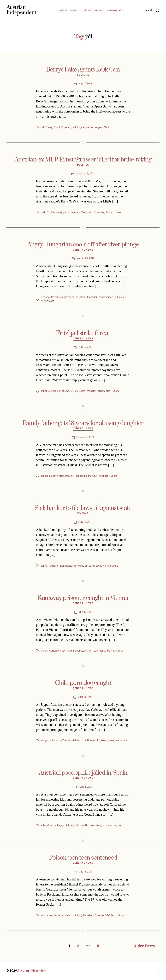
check (44, 651)
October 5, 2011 (85, 437)
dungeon (53, 391)
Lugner (81, 128)
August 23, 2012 (85, 259)
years (116, 391)
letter (57, 916)
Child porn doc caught (83, 683)
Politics (83, 165)
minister (67, 916)
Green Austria (116, 11)
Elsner (63, 566)
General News (83, 250)
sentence (92, 128)
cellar (44, 391)
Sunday (109, 213)
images (44, 741)
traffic (111, 651)
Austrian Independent (32, 971)
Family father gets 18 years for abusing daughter (83, 423)
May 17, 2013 (85, 84)
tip (98, 741)
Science (99, 916)
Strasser (99, 213)
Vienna (107, 566)
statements (99, 651)
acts (43, 826)
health (72, 566)
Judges (49, 916)
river (43, 301)
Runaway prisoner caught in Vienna (83, 598)
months (84, 826)
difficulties (57, 297)
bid (42, 476)
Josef (82, 391)
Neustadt (88, 916)
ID (63, 651)
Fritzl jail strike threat (83, 333)
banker (44, 566)
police (122, 297)
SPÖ (107, 916)
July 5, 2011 (85, 612)
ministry (77, 916)
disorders (64, 476)
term (92, 566)
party (91, 213)
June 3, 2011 (85, 787)
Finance (83, 514)
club (47, 476)
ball (43, 128)
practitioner (89, 741)
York (107, 128)
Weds (104, 741)
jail (74, 128)
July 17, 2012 (85, 347)
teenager (104, 476)
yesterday (121, 741)
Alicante (51, 826)
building (54, 566)
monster (92, 391)
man (90, 476)
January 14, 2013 (85, 174)
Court (57, 128)
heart (80, 566)
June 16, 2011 (85, 697)
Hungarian (92, 297)
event (68, 128)
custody (45, 297)
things (51, 301)
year (100, 128)
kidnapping (81, 476)
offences (65, 741)
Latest (63, 11)
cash (43, 213)
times (118, 213)
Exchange (57, 213)
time (121, 916)
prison (101, 391)
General (74, 11)
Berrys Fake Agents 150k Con (83, 70)
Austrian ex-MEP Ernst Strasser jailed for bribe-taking (83, 160)
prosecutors (109, 826)
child (66, 826)
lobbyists (73, 213)
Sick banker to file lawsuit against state (83, 508)
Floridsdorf (55, 651)
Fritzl (62, 391)
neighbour (96, 826)
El (62, 128)
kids (77, 826)
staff (109, 391)
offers (83, 213)
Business (99, 11)
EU (48, 213)
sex (96, 476)
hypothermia (106, 297)
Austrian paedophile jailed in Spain (83, 773)
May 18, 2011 (85, 872)
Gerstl (70, 391)
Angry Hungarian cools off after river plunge (83, 245)
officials (76, 741)
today (99, 566)
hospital (80, 297)
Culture (86, 11)
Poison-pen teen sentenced (83, 858)
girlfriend (69, 297)
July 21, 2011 (85, 522)
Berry (49, 128)
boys (60, 826)
